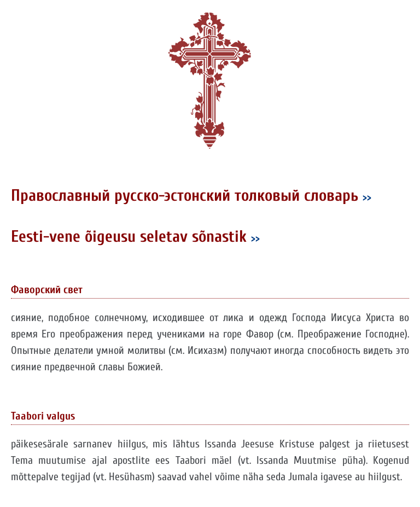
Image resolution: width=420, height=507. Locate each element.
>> (367, 197)
